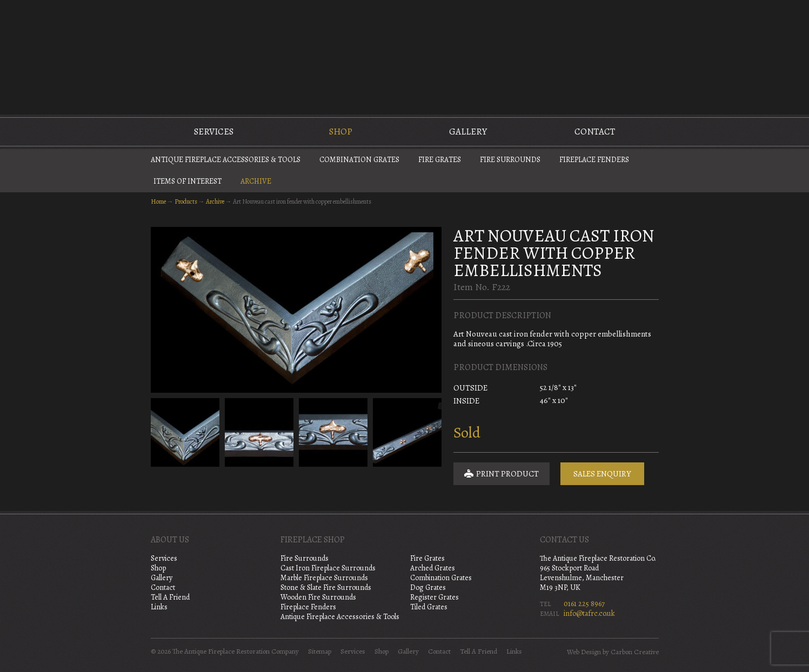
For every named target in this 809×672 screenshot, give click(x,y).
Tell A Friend (170, 597)
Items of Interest (188, 181)
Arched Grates (433, 568)
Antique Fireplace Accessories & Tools (226, 160)
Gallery (468, 132)
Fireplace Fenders (594, 160)
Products (186, 201)
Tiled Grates (429, 607)
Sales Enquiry (602, 474)
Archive (256, 181)
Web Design (584, 652)
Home (158, 201)
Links (159, 607)
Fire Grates (440, 160)
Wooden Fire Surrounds (318, 597)
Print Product (502, 474)
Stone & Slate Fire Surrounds (326, 587)
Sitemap (320, 651)
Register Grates (434, 597)
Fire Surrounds (510, 160)
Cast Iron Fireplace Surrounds (328, 568)
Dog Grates (428, 587)
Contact (595, 132)
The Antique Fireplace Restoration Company (405, 56)
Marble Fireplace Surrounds (324, 578)
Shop (341, 132)
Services (214, 132)
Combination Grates (359, 160)
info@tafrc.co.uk (589, 613)
